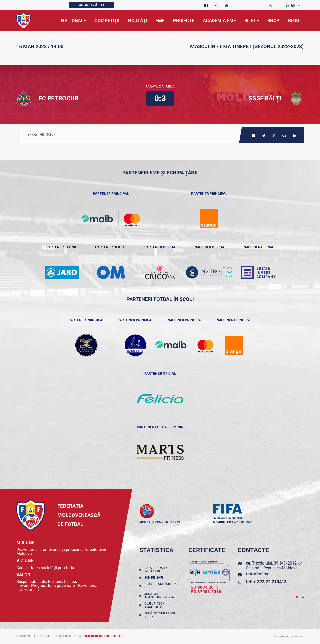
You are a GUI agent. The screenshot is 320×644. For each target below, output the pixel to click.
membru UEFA (150, 522)
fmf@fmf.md (258, 574)
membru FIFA (223, 522)
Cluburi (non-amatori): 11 (155, 605)
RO (290, 6)
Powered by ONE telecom (289, 637)
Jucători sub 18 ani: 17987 (160, 615)
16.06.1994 (245, 522)
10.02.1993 (172, 522)
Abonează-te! (91, 5)
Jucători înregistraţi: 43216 (160, 596)
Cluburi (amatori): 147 (161, 586)
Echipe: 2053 (155, 578)
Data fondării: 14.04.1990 (156, 570)
